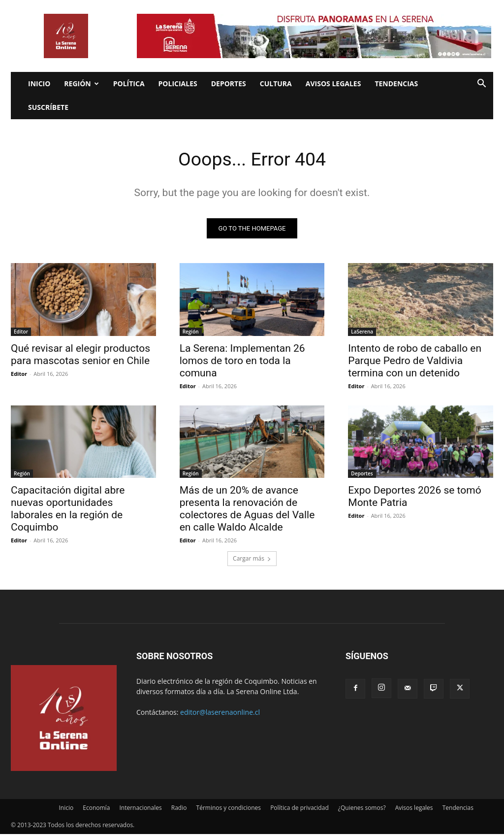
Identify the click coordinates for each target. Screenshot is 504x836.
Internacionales (140, 810)
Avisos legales (333, 84)
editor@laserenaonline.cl (220, 714)
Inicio (39, 84)
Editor (21, 333)
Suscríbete (48, 107)
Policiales (178, 84)
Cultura (276, 84)
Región (81, 84)
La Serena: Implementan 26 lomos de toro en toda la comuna (242, 362)
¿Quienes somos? (362, 810)
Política (129, 84)
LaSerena (362, 333)
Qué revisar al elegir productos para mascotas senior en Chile (80, 355)
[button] (481, 84)
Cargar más (252, 560)
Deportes (229, 84)
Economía (96, 810)
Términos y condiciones (229, 810)
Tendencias (396, 84)
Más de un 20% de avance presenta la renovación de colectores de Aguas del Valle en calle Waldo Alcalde (247, 510)
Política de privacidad (299, 810)
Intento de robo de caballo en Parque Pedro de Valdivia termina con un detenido (415, 362)
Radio (179, 810)
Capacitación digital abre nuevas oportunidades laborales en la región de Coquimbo (68, 510)
